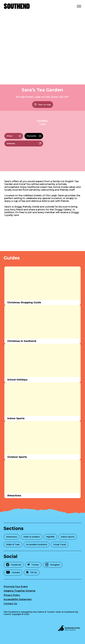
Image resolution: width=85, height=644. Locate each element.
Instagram (53, 565)
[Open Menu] (79, 6)
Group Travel (60, 544)
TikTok (32, 572)
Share (14, 136)
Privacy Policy (12, 595)
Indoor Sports (68, 537)
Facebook (14, 565)
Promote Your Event (16, 587)
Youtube (13, 572)
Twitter (33, 565)
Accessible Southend (37, 544)
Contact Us (10, 604)
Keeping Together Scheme (19, 591)
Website (24, 143)
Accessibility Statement (18, 599)
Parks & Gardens (32, 537)
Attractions (12, 537)
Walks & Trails (13, 544)
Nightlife (50, 537)
